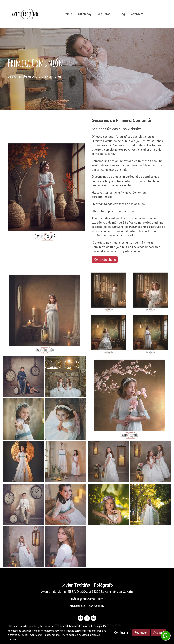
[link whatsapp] (94, 618)
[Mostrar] (45, 313)
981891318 (78, 606)
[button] (105, 14)
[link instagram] (87, 618)
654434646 (96, 606)
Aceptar (159, 632)
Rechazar (141, 632)
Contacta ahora (105, 259)
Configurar (121, 632)
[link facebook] (81, 618)
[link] (24, 14)
